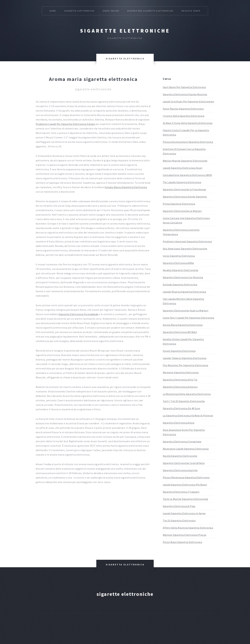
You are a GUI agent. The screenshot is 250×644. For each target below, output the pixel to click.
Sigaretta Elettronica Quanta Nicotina (185, 94)
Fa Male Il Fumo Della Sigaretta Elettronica (188, 123)
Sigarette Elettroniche (79, 11)
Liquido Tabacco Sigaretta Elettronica (185, 358)
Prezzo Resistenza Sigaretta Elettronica (186, 477)
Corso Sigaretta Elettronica (179, 256)
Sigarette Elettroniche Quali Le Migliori (186, 311)
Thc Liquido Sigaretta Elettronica (182, 182)
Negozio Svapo (191, 11)
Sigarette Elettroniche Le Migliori (182, 211)
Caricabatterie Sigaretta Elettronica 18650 (187, 175)
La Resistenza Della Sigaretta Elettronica (187, 394)
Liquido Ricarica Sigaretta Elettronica (184, 292)
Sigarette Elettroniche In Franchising (184, 189)
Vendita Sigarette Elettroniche (181, 270)
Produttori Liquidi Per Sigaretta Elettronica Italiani (65, 124)
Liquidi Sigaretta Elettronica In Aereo (184, 513)
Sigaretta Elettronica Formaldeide (78, 314)
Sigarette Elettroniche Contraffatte (184, 463)
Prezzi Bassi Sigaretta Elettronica (182, 542)
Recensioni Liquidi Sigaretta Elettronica (186, 449)
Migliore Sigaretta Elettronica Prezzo (185, 535)
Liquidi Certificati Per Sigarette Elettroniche (188, 101)
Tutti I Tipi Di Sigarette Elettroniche (184, 401)
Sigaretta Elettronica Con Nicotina (183, 277)
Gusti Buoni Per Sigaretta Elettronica (184, 87)
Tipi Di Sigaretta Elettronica (179, 520)
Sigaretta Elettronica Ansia (179, 423)
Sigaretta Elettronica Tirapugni (181, 492)
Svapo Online (111, 11)
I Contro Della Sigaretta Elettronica (184, 116)
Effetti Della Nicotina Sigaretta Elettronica (188, 528)
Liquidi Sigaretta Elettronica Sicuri (183, 168)
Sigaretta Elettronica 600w (178, 263)
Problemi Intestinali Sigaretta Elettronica (187, 241)
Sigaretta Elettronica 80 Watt (180, 332)
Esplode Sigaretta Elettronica (180, 285)
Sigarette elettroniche (125, 31)
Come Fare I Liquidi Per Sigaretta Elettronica (188, 318)
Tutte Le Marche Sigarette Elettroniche (186, 499)
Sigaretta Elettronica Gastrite (180, 470)
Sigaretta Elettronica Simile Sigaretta (185, 197)
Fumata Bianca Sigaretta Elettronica (126, 187)
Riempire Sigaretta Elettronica (181, 372)
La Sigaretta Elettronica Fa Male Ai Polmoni (188, 416)
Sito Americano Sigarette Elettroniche (185, 249)
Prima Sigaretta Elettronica (179, 204)
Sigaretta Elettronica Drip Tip (180, 380)
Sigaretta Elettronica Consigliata (182, 442)
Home (53, 11)
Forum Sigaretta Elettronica (179, 351)
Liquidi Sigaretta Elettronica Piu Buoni (185, 485)
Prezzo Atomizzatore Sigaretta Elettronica (188, 142)
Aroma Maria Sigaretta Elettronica (183, 325)
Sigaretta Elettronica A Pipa (179, 506)
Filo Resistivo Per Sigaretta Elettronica (186, 365)
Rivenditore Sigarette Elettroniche (150, 11)
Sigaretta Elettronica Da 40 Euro (182, 408)
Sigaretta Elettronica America (180, 387)
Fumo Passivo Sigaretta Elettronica (183, 109)
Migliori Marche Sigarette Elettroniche (185, 161)
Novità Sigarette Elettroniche (180, 456)
